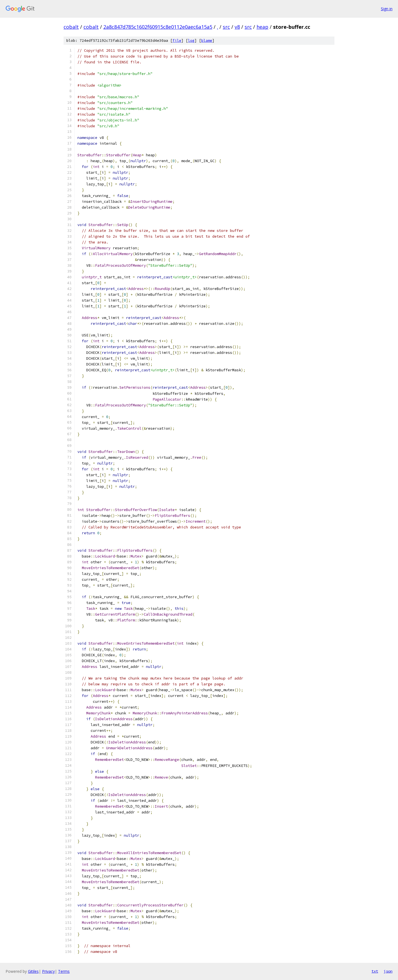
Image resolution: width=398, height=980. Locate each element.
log (191, 41)
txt (375, 971)
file (177, 41)
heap (262, 27)
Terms (64, 971)
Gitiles (33, 971)
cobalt (71, 27)
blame (207, 41)
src (226, 27)
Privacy (48, 971)
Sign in (387, 9)
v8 (237, 27)
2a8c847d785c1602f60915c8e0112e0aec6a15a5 (158, 27)
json (388, 971)
